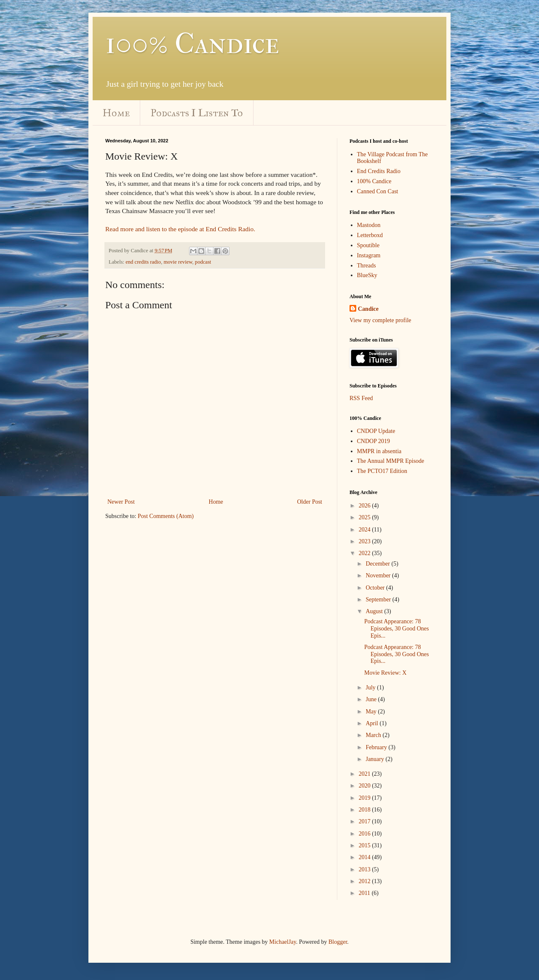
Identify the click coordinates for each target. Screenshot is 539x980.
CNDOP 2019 (374, 441)
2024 (366, 530)
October (376, 588)
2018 (366, 810)
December (378, 564)
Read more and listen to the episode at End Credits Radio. (180, 229)
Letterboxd (370, 235)
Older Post (310, 502)
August (375, 611)
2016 (366, 834)
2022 (366, 553)
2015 (366, 845)
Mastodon (369, 225)
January (375, 759)
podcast (203, 262)
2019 (366, 798)
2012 (366, 881)
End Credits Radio (379, 171)
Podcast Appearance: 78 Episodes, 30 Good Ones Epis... (396, 629)
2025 (366, 517)
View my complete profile (380, 320)
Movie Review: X (385, 673)
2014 (366, 857)
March (374, 735)
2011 (365, 893)
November (379, 575)
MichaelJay (283, 942)
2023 (366, 541)
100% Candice (192, 43)
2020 (366, 786)
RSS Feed (361, 398)
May (372, 712)
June (372, 699)
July (371, 688)
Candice (368, 309)
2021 (366, 774)
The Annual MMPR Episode (391, 461)
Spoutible (368, 245)
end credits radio (143, 262)
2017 (366, 821)
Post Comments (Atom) (166, 516)
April (372, 723)
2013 (366, 869)
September (379, 599)
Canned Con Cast (378, 191)
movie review (178, 262)
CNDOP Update (376, 431)
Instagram (369, 255)
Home (116, 113)
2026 (366, 506)
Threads (367, 266)
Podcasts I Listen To (197, 113)
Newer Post (121, 502)
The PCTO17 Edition (382, 471)
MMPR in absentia (379, 451)
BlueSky (367, 275)
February (377, 747)
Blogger (338, 942)
